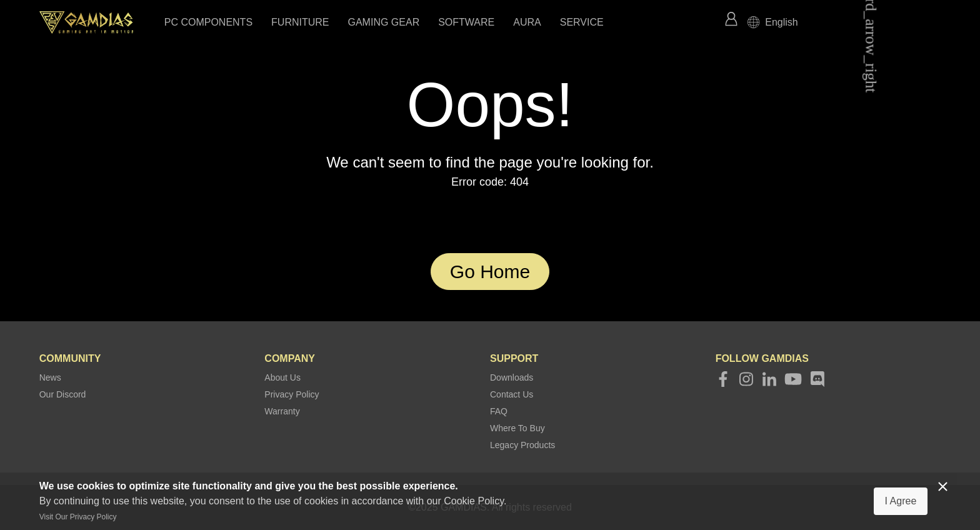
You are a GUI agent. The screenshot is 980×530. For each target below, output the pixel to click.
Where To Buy (517, 428)
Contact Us (512, 394)
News (50, 377)
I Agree (901, 501)
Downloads (512, 377)
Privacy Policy (292, 394)
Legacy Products (522, 445)
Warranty (282, 411)
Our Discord (63, 394)
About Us (282, 377)
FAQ (499, 411)
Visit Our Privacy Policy (78, 517)
